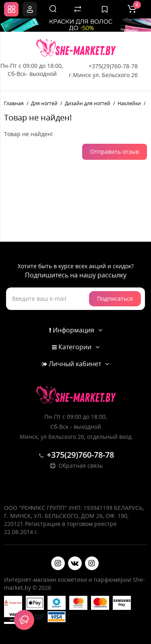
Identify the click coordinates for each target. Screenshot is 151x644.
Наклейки (129, 103)
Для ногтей (44, 103)
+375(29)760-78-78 (113, 66)
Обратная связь (76, 466)
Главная (14, 103)
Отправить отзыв (115, 152)
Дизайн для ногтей (88, 103)
